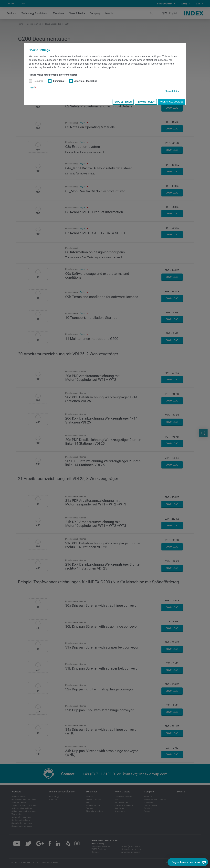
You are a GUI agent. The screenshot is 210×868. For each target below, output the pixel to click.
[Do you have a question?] (204, 862)
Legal (32, 87)
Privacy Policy (146, 102)
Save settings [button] (123, 102)
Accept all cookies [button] (172, 102)
